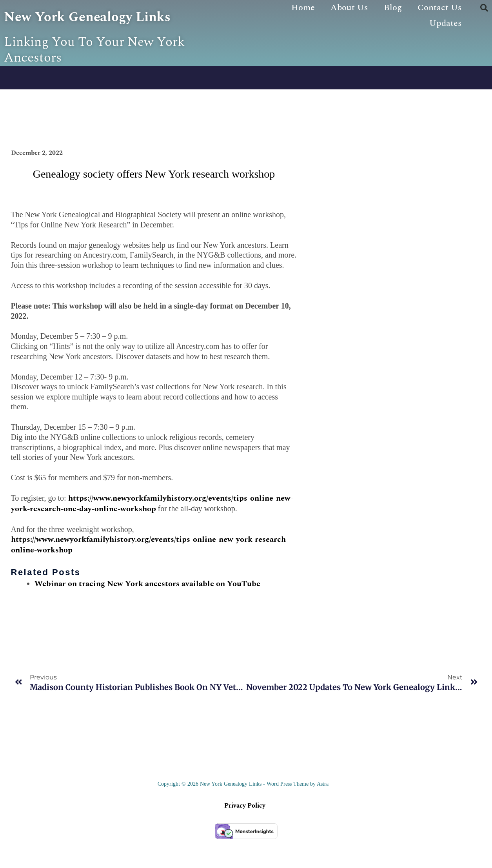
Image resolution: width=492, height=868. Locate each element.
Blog (393, 8)
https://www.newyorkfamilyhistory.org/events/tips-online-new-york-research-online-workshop (150, 574)
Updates (446, 23)
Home (303, 8)
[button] (484, 8)
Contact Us (440, 8)
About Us (349, 8)
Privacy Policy (245, 835)
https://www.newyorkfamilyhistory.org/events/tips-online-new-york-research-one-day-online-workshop (152, 533)
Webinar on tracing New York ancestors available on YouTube (147, 613)
